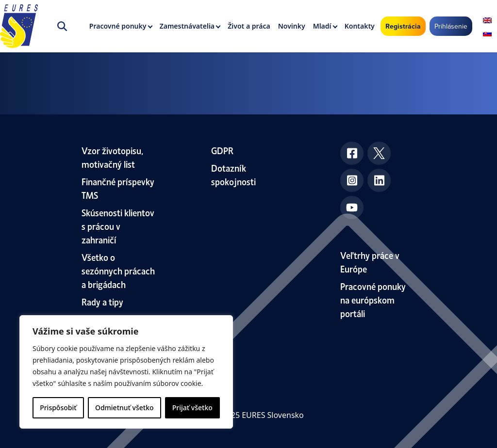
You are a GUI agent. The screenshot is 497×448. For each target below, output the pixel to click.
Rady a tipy (102, 301)
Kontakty (360, 26)
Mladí (322, 26)
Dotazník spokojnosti (233, 174)
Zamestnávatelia (187, 26)
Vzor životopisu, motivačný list (112, 157)
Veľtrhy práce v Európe (370, 262)
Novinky (292, 26)
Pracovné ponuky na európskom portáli (373, 299)
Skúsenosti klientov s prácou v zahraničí (118, 226)
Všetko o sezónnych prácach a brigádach (118, 270)
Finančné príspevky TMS (118, 188)
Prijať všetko (192, 408)
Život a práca (249, 26)
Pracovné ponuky (118, 26)
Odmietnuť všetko (124, 408)
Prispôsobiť (58, 408)
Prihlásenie (451, 26)
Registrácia (403, 26)
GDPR (222, 150)
